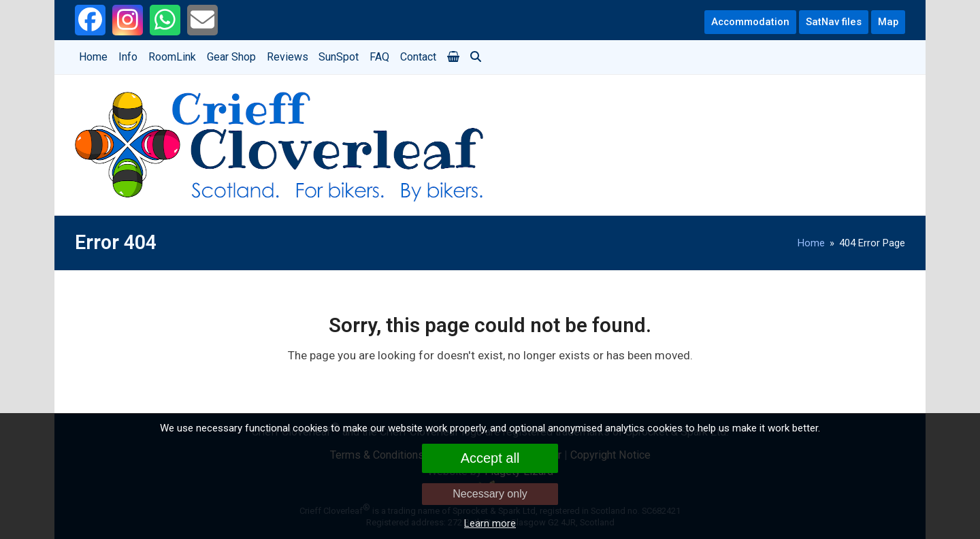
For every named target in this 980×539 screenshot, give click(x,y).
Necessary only (490, 494)
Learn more (490, 523)
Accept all (490, 458)
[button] (453, 57)
